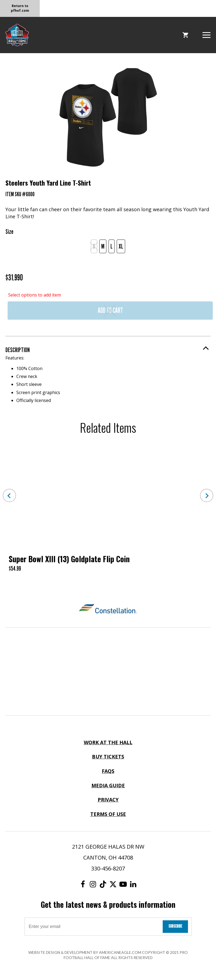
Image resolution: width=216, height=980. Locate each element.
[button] (206, 34)
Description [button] (18, 350)
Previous (9, 496)
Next (207, 496)
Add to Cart (110, 310)
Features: (108, 379)
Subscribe (175, 926)
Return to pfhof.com (20, 8)
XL (121, 246)
